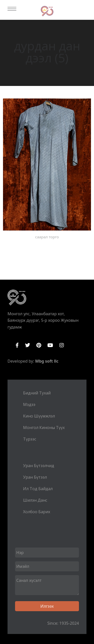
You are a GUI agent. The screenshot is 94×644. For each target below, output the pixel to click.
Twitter (28, 345)
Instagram (62, 345)
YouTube (50, 345)
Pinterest (39, 345)
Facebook (17, 345)
